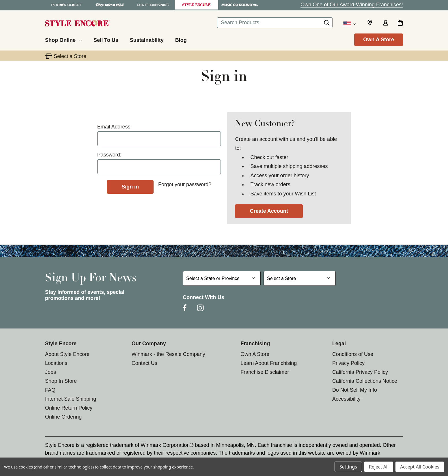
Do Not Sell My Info (355, 390)
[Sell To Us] (106, 39)
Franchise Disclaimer (265, 372)
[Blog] (181, 39)
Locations (56, 363)
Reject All (379, 467)
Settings (348, 467)
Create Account (269, 211)
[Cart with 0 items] (400, 23)
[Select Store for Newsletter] (300, 278)
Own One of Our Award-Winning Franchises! (352, 5)
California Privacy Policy (360, 372)
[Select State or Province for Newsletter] (222, 278)
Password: (109, 155)
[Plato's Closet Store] (67, 5)
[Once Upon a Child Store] (110, 5)
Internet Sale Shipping (71, 399)
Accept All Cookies (420, 467)
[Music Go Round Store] (240, 5)
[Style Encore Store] (197, 5)
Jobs (51, 372)
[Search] (327, 24)
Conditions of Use (353, 354)
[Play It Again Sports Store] (153, 5)
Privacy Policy (348, 363)
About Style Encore (67, 354)
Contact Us (144, 363)
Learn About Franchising (269, 363)
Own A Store (379, 40)
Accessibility (346, 399)
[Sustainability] (147, 39)
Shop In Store (61, 381)
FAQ (50, 390)
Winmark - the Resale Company (168, 354)
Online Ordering (63, 417)
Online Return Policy (69, 408)
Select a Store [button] (70, 56)
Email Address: (115, 127)
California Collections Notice (365, 381)
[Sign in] (385, 23)
